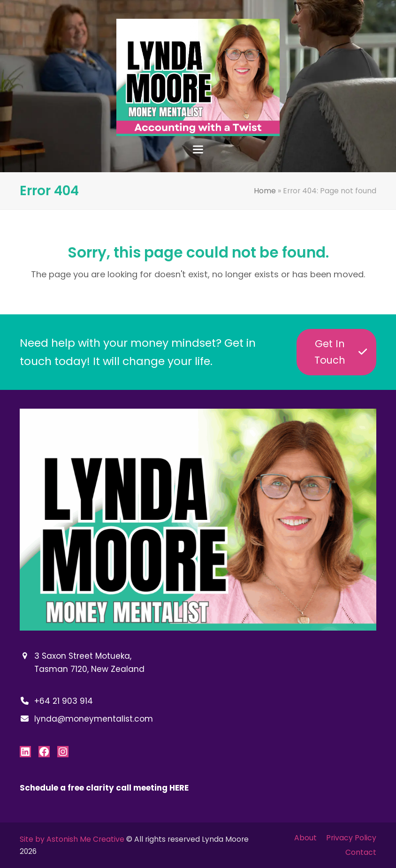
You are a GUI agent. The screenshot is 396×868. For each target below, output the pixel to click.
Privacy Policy (351, 838)
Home (265, 191)
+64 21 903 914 (64, 701)
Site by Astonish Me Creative (72, 839)
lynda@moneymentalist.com (94, 719)
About (305, 838)
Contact (361, 852)
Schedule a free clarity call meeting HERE (104, 788)
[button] (198, 149)
